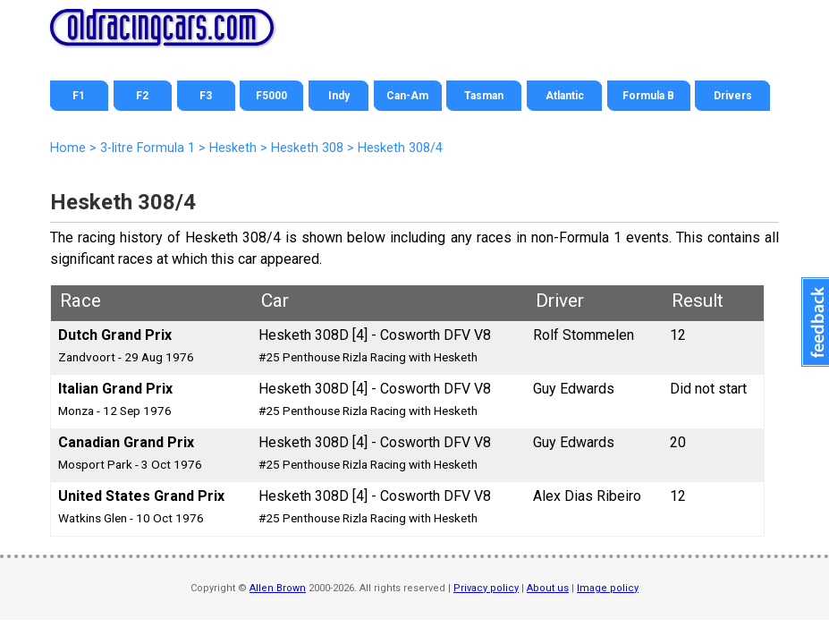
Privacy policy (486, 588)
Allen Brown (278, 588)
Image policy (608, 588)
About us (548, 588)
